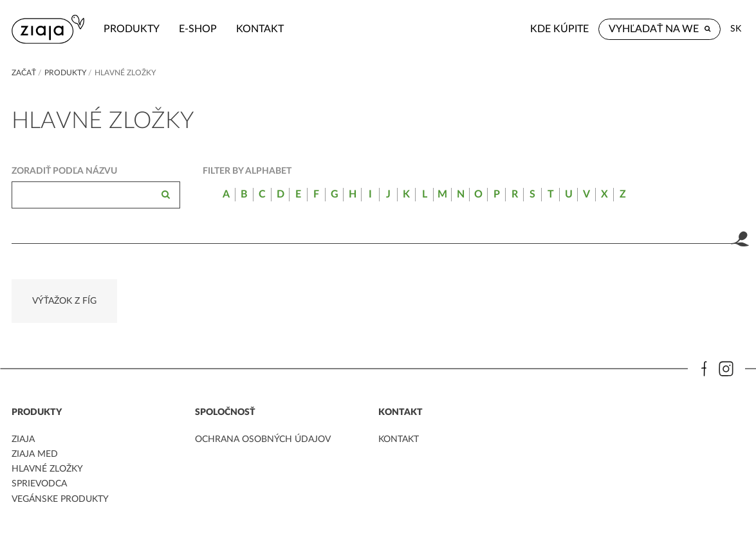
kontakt (260, 29)
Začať (24, 73)
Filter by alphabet (247, 171)
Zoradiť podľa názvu (64, 171)
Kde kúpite (559, 29)
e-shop (198, 29)
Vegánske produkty (60, 499)
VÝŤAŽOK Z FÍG (64, 301)
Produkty (132, 29)
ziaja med (35, 454)
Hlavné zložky (47, 469)
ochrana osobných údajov (263, 439)
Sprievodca (39, 484)
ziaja (23, 439)
